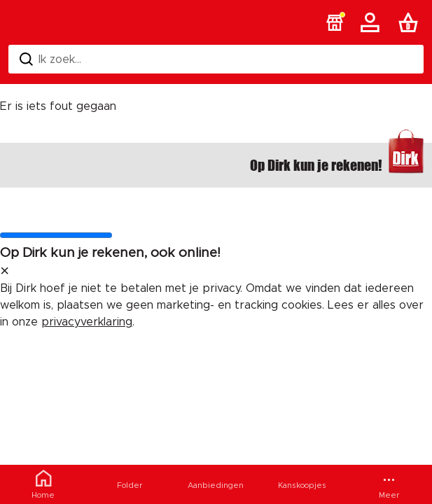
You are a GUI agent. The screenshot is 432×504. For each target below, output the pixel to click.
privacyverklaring (87, 322)
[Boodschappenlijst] (411, 22)
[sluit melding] (5, 272)
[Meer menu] (389, 484)
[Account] (372, 22)
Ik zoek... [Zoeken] (50, 59)
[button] (335, 22)
